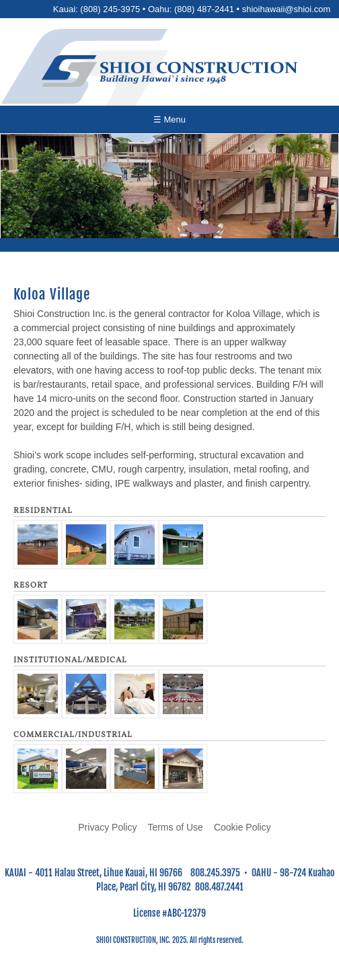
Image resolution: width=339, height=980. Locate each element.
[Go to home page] (169, 71)
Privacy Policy (107, 827)
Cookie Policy (242, 827)
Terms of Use (175, 827)
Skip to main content (170, 0)
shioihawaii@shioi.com (287, 9)
